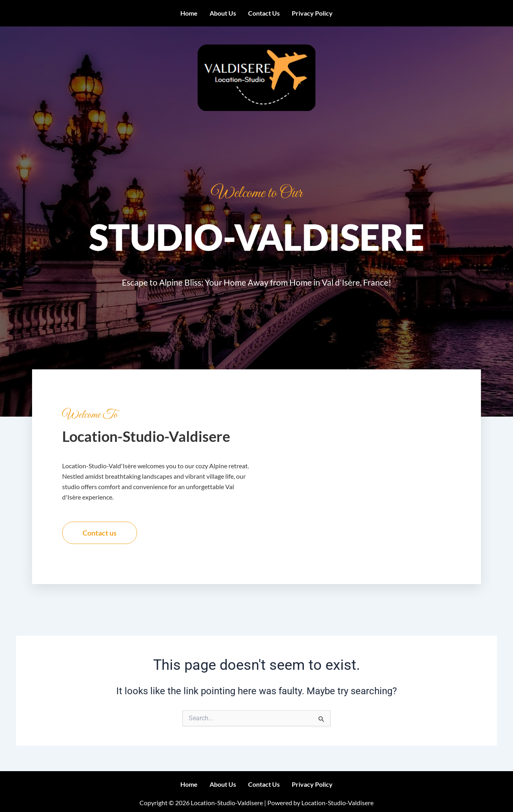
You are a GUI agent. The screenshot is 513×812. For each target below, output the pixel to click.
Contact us (264, 13)
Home (189, 13)
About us (223, 13)
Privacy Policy (312, 13)
